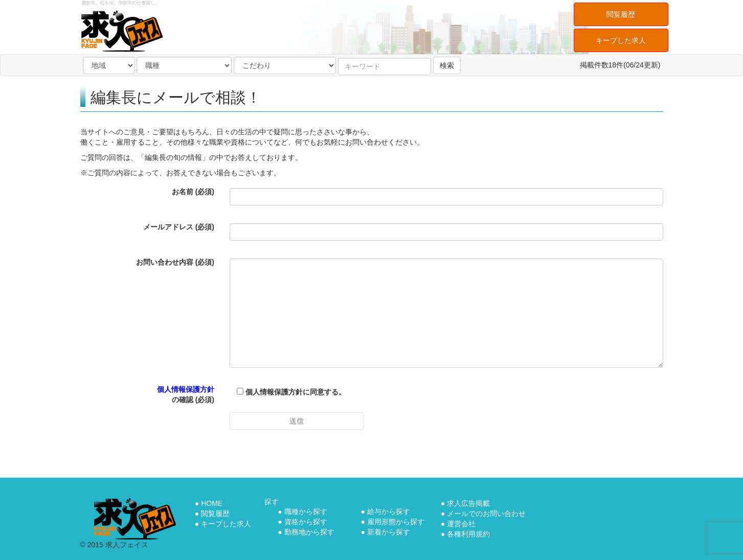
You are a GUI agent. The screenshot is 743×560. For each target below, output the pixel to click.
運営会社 (461, 524)
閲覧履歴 (621, 14)
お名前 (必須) (193, 192)
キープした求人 (621, 40)
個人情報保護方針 (186, 389)
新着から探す (389, 532)
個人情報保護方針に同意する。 (288, 392)
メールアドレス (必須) (179, 227)
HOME (212, 503)
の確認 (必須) (186, 394)
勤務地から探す (309, 532)
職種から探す (306, 511)
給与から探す (389, 511)
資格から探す (306, 522)
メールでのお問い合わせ (486, 514)
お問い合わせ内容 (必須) (175, 262)
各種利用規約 (468, 534)
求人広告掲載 (468, 503)
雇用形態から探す (396, 522)
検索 (447, 65)
